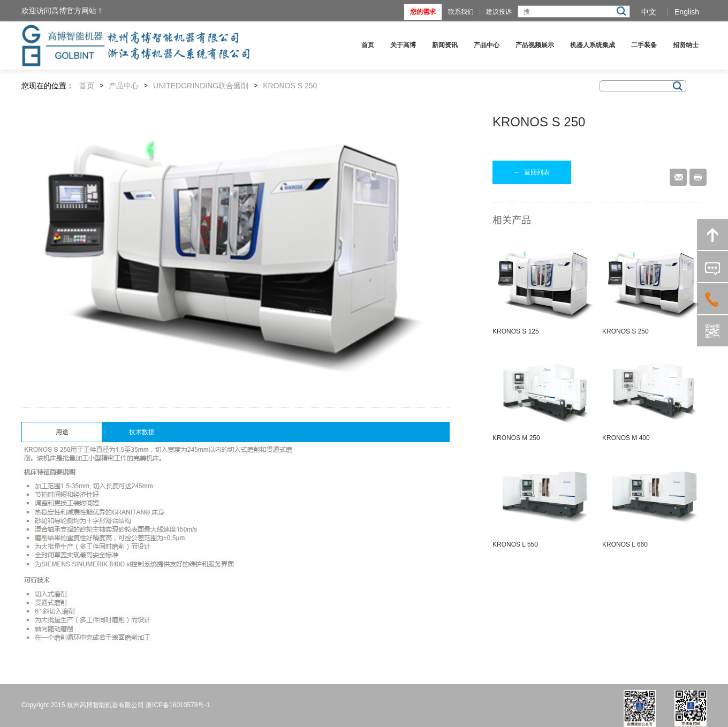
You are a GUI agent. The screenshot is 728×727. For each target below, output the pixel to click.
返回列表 (532, 172)
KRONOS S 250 (290, 86)
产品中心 (487, 45)
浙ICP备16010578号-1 (178, 705)
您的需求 (423, 12)
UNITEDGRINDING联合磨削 (201, 86)
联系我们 (461, 12)
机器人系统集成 (593, 45)
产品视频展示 (535, 45)
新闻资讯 (445, 45)
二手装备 (644, 45)
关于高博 (403, 45)
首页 (368, 45)
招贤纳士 (686, 45)
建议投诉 (499, 12)
